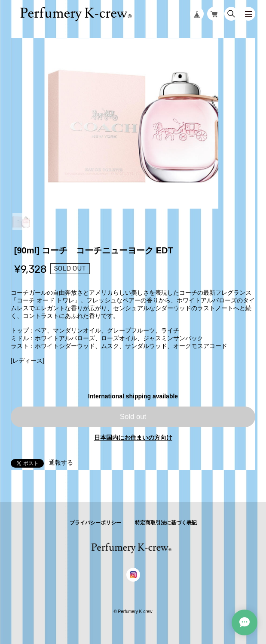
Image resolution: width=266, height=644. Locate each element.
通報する (61, 462)
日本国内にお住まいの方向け (133, 438)
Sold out (133, 417)
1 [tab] (21, 222)
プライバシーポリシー (95, 523)
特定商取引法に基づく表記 (166, 523)
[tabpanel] (133, 123)
